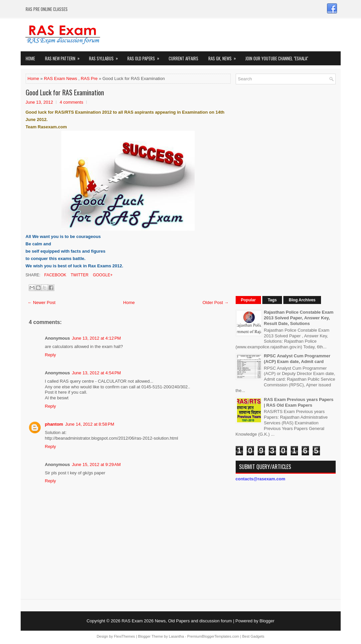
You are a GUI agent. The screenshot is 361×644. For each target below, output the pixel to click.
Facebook (55, 275)
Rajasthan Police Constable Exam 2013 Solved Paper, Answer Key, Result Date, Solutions (299, 318)
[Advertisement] (286, 189)
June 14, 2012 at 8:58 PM (89, 424)
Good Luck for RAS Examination (65, 92)
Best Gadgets (253, 636)
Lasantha (176, 636)
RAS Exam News (61, 78)
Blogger (267, 621)
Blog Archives (302, 300)
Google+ (102, 275)
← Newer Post (42, 302)
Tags (272, 300)
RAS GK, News (224, 56)
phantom (54, 424)
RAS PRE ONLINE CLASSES (47, 9)
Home (30, 58)
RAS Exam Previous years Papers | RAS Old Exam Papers (299, 402)
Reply (50, 355)
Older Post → (215, 302)
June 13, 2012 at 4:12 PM (96, 338)
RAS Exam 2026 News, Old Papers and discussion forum (177, 621)
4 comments (71, 102)
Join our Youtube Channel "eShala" (277, 58)
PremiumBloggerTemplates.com (213, 636)
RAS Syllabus (106, 56)
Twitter (79, 275)
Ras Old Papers (145, 56)
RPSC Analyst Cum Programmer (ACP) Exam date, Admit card (297, 359)
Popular (248, 300)
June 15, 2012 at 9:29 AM (96, 464)
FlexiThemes (124, 636)
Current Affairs (183, 58)
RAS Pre (89, 78)
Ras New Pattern (64, 56)
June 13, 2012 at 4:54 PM (96, 373)
